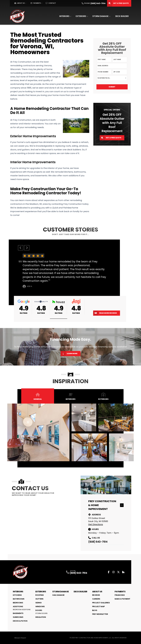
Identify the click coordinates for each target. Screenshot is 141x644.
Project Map (98, 606)
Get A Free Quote (118, 3)
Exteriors (81, 16)
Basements (18, 613)
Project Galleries (101, 603)
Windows (40, 606)
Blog (95, 610)
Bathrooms (19, 599)
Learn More (69, 354)
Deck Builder (122, 16)
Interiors (64, 16)
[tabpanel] (70, 432)
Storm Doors (41, 613)
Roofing (40, 595)
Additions (18, 606)
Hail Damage (58, 595)
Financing (120, 595)
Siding (38, 603)
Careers (96, 599)
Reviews (96, 595)
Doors (39, 610)
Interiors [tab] (71, 396)
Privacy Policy (20, 638)
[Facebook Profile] (109, 572)
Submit (112, 87)
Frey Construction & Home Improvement (106, 505)
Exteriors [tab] (103, 396)
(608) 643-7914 (98, 542)
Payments (36, 3)
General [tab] (38, 396)
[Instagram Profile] (113, 572)
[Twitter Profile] (118, 572)
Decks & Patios (20, 621)
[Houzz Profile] (123, 572)
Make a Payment (122, 599)
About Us (20, 3)
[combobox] (112, 78)
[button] (41, 319)
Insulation (41, 617)
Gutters (39, 599)
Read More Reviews (105, 313)
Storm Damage (100, 16)
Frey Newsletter (100, 614)
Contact (51, 3)
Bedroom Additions (22, 610)
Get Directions (96, 524)
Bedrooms (18, 603)
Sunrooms (18, 617)
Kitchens (17, 595)
